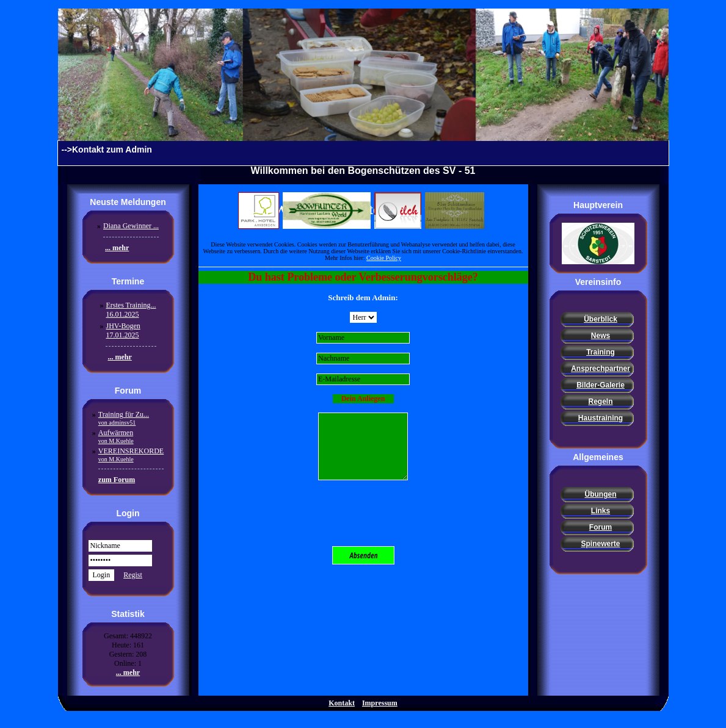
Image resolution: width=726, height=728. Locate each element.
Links (601, 511)
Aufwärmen (116, 436)
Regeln (600, 402)
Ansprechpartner (601, 369)
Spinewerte (600, 544)
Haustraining (601, 418)
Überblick (601, 319)
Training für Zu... (124, 418)
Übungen (601, 494)
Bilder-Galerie (601, 385)
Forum (601, 527)
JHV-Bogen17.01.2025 (123, 330)
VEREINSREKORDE (131, 455)
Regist (133, 575)
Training (601, 352)
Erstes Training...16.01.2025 (131, 310)
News (601, 336)
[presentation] (363, 513)
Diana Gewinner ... (131, 226)
